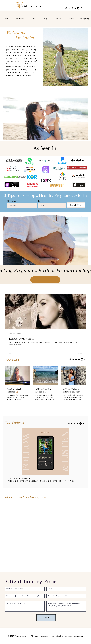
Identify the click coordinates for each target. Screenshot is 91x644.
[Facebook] (81, 8)
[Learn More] (45, 280)
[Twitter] (75, 8)
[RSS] (69, 8)
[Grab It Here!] (76, 205)
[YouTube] (78, 8)
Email (41, 201)
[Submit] (46, 618)
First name (12, 201)
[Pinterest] (72, 8)
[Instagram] (66, 8)
